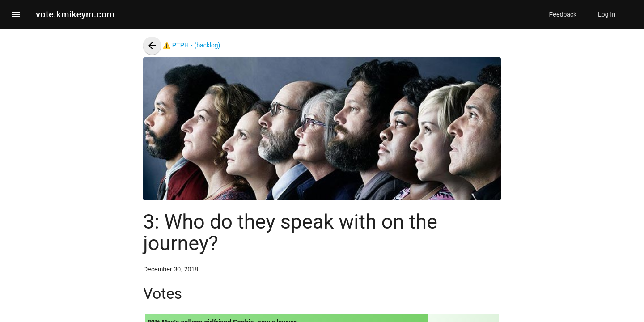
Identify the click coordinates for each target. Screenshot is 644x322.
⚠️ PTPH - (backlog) (182, 45)
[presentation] (152, 46)
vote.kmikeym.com (75, 14)
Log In (607, 14)
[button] (16, 14)
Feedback (563, 14)
